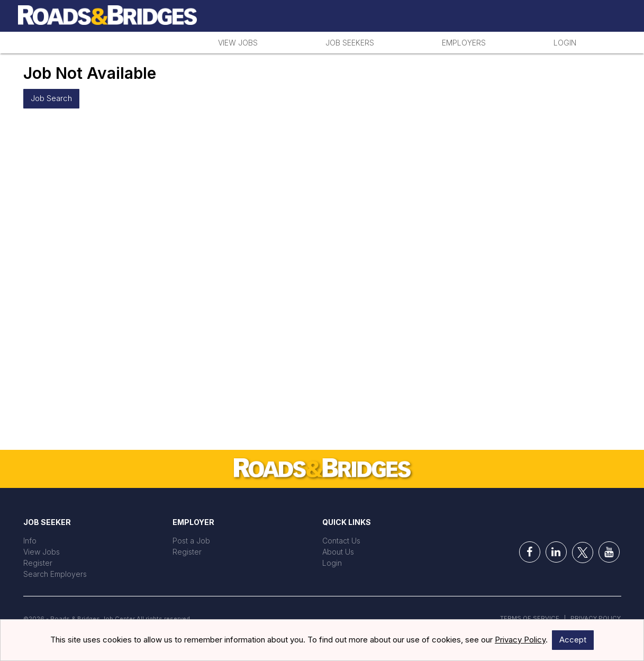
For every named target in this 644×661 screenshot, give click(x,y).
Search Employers (55, 574)
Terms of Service (530, 618)
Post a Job (191, 541)
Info (30, 541)
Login (565, 43)
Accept (573, 640)
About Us (338, 552)
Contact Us (341, 541)
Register (38, 563)
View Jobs (238, 43)
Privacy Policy (596, 618)
